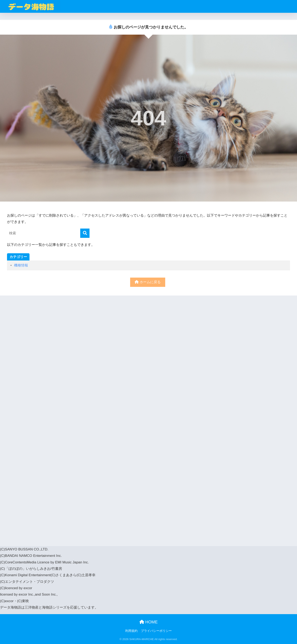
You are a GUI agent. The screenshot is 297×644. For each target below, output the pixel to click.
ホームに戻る (148, 282)
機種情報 (21, 265)
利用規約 (131, 631)
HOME (149, 622)
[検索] (85, 233)
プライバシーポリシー (156, 631)
